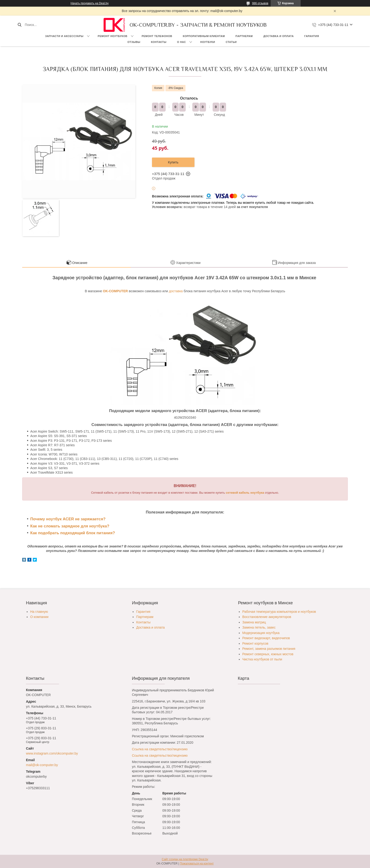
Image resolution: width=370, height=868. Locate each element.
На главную (39, 612)
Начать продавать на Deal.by (90, 3)
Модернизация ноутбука (261, 633)
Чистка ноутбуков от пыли (262, 659)
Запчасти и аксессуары (64, 36)
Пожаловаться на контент (197, 864)
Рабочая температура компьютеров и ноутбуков (279, 612)
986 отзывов (260, 3)
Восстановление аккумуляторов (267, 617)
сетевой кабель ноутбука (245, 493)
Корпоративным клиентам (204, 36)
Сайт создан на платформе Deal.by (185, 859)
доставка (176, 291)
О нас (181, 42)
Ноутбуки (208, 42)
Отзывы (134, 42)
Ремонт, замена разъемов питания (269, 649)
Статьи (231, 42)
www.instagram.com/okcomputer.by (52, 753)
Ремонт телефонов (157, 36)
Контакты (159, 42)
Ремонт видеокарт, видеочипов (266, 638)
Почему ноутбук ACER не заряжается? (68, 519)
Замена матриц (254, 622)
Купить (173, 162)
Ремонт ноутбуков (113, 36)
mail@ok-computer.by (42, 765)
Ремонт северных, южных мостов (268, 654)
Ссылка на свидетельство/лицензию (160, 749)
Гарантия (312, 36)
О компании (39, 617)
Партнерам (244, 36)
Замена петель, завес (259, 627)
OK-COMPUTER (115, 291)
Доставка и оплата (279, 36)
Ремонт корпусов (255, 643)
